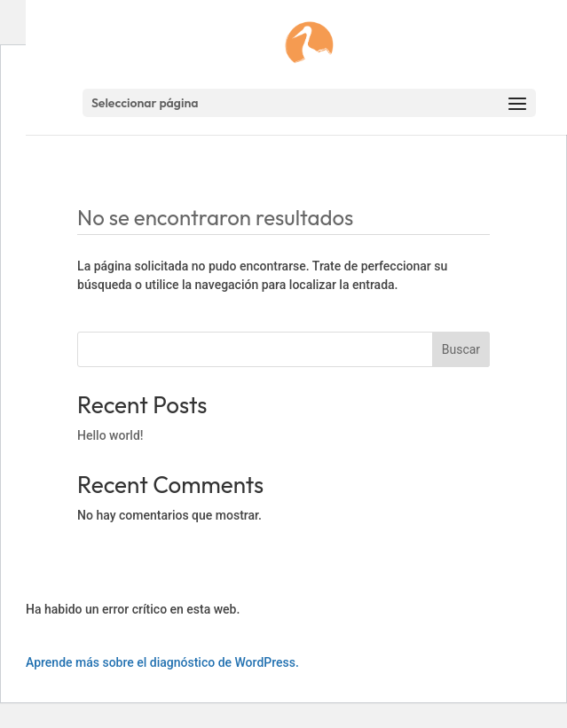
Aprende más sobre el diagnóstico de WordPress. (162, 662)
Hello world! (110, 435)
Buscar (461, 349)
